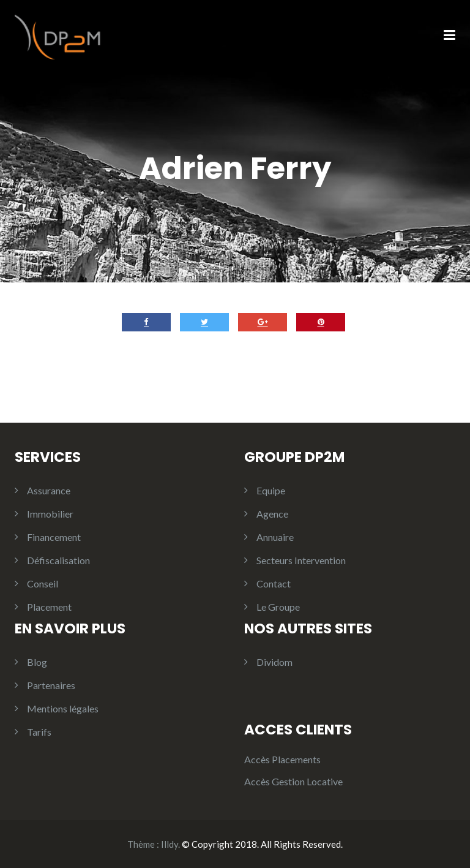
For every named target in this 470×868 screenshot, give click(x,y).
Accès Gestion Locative (293, 781)
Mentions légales (63, 708)
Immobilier (50, 514)
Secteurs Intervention (301, 560)
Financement (54, 537)
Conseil (43, 583)
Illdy (170, 844)
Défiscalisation (58, 560)
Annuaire (275, 537)
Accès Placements (282, 759)
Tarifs (39, 732)
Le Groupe (278, 607)
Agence (272, 514)
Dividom (274, 662)
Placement (49, 607)
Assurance (49, 490)
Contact (274, 583)
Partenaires (51, 685)
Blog (37, 662)
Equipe (271, 490)
